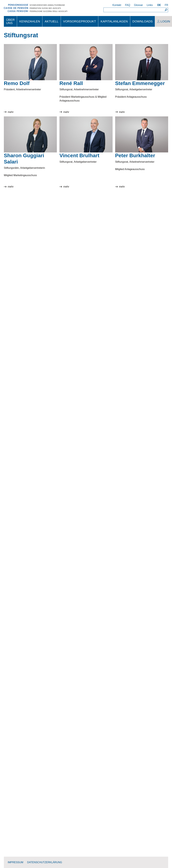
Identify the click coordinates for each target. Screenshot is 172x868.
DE (159, 5)
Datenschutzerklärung (45, 862)
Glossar (138, 5)
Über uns (10, 21)
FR (166, 5)
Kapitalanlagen (114, 21)
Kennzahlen (30, 21)
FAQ (128, 5)
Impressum (15, 862)
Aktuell (51, 21)
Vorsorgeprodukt (80, 21)
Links (150, 5)
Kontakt (117, 5)
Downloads (143, 21)
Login (165, 21)
